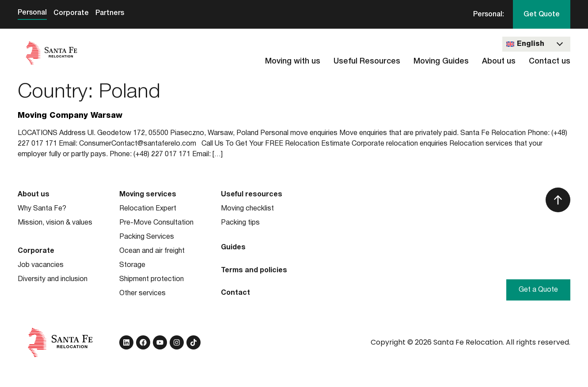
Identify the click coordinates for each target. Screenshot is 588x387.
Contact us (550, 61)
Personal (32, 13)
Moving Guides (441, 61)
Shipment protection (152, 279)
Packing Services (147, 237)
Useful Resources (367, 61)
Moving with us (293, 61)
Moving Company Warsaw (70, 116)
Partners (110, 13)
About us (499, 61)
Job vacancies (41, 265)
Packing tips (240, 223)
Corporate (71, 13)
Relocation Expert (148, 209)
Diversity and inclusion (53, 279)
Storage (132, 265)
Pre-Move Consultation (156, 223)
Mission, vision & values (55, 223)
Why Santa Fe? (42, 209)
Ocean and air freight (152, 251)
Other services (142, 293)
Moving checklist (247, 209)
